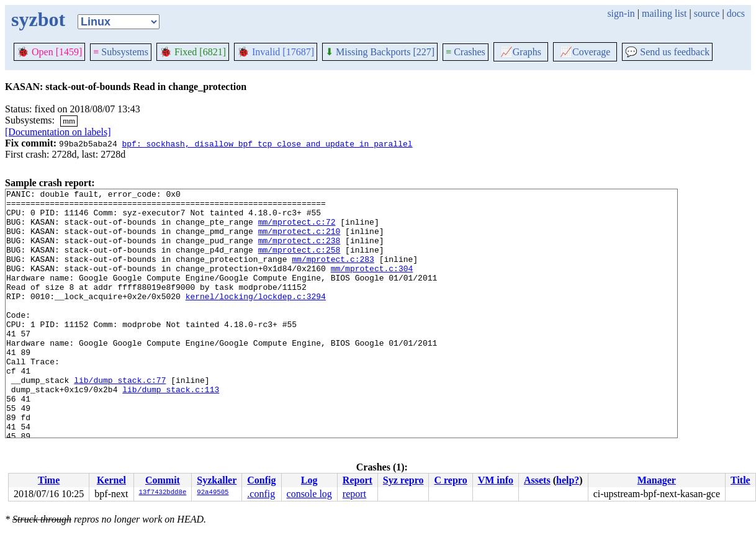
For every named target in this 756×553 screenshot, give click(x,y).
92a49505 (213, 493)
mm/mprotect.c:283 (333, 274)
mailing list (664, 13)
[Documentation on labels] (58, 132)
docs (736, 13)
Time (49, 480)
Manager (657, 480)
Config (261, 480)
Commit (163, 480)
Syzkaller (217, 480)
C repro (450, 480)
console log (309, 494)
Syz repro (403, 480)
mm (69, 121)
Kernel (111, 480)
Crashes (466, 52)
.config (261, 494)
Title (740, 480)
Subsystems (121, 52)
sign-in (621, 13)
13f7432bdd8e (163, 493)
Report (358, 480)
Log (309, 480)
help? (568, 480)
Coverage (585, 52)
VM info (496, 480)
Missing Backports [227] (380, 52)
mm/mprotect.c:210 (299, 240)
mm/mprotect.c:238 (299, 251)
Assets (537, 480)
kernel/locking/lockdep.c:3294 (256, 318)
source (707, 13)
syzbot (38, 19)
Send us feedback (667, 52)
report (354, 494)
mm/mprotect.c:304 (372, 285)
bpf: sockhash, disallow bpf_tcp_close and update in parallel (267, 143)
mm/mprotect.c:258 (299, 263)
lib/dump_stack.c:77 (120, 419)
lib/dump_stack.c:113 (171, 430)
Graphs (521, 52)
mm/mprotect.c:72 (297, 229)
